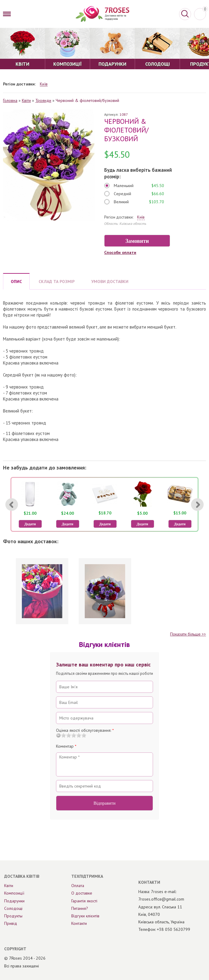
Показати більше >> (188, 634)
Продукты (13, 916)
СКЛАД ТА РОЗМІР (57, 281)
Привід (11, 923)
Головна (10, 100)
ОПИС (16, 281)
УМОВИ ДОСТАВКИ (110, 281)
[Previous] (12, 505)
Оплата (78, 886)
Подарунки (14, 901)
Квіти (26, 100)
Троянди (43, 100)
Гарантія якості (84, 901)
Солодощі (13, 908)
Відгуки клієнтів (85, 916)
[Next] (197, 505)
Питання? (80, 908)
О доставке (82, 893)
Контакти (79, 923)
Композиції (14, 893)
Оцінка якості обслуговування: (85, 730)
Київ (44, 84)
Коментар (66, 746)
